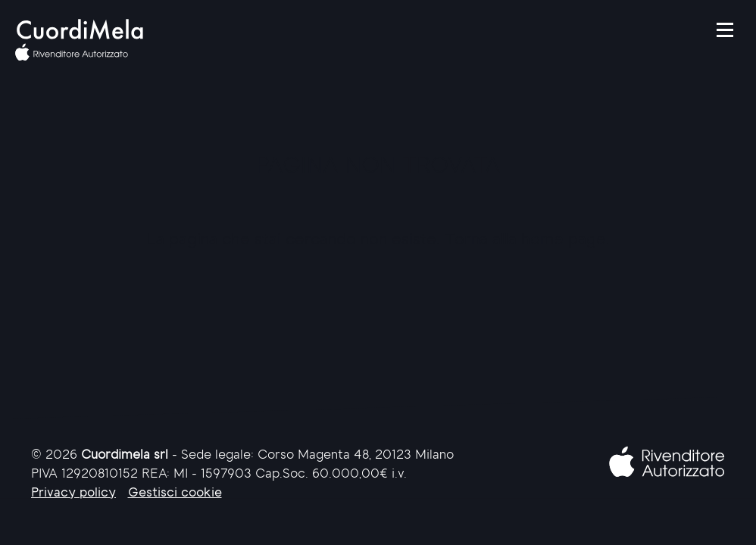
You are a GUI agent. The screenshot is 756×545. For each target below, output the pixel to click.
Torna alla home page (525, 240)
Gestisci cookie (175, 493)
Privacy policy (73, 493)
